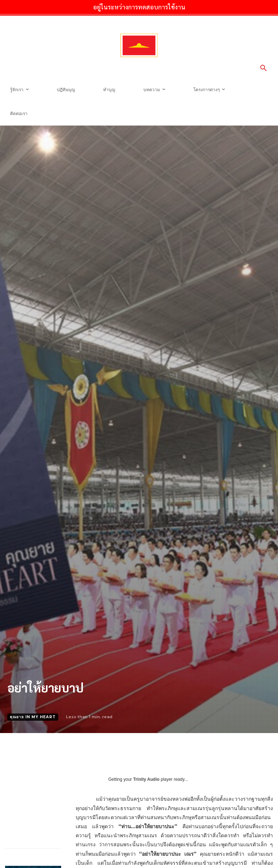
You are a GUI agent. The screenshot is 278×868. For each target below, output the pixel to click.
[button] (264, 68)
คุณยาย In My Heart (33, 717)
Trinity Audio (146, 779)
